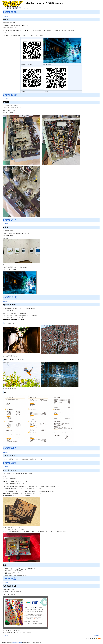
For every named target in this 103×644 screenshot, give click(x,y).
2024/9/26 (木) (10, 12)
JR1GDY (8, 641)
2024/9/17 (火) (10, 220)
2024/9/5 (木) (10, 463)
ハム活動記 (5, 16)
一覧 (12, 8)
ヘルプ (24, 8)
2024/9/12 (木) (10, 297)
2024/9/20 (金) (10, 95)
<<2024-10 (5, 636)
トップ (4, 8)
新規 (9, 8)
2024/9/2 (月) (10, 579)
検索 (15, 8)
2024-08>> (97, 636)
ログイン (28, 8)
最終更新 (19, 8)
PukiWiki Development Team (17, 643)
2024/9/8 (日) (10, 448)
